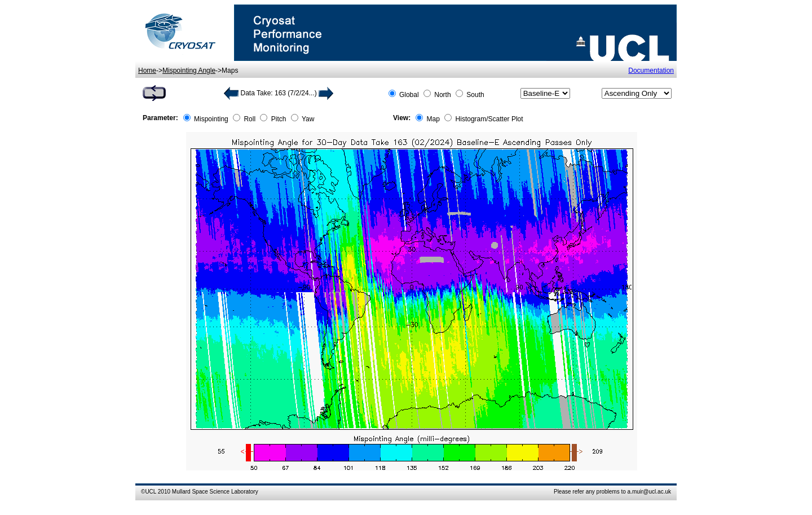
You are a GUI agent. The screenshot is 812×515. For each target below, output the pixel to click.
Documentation (651, 71)
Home (147, 71)
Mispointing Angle (189, 71)
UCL (151, 492)
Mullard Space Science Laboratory (215, 492)
